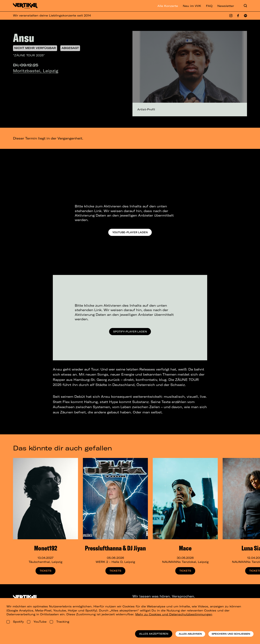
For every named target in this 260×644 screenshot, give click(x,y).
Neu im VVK (192, 6)
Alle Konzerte (168, 6)
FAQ (209, 6)
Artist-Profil (146, 109)
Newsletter (226, 6)
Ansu (24, 38)
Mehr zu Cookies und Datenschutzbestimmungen (174, 614)
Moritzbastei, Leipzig (36, 71)
